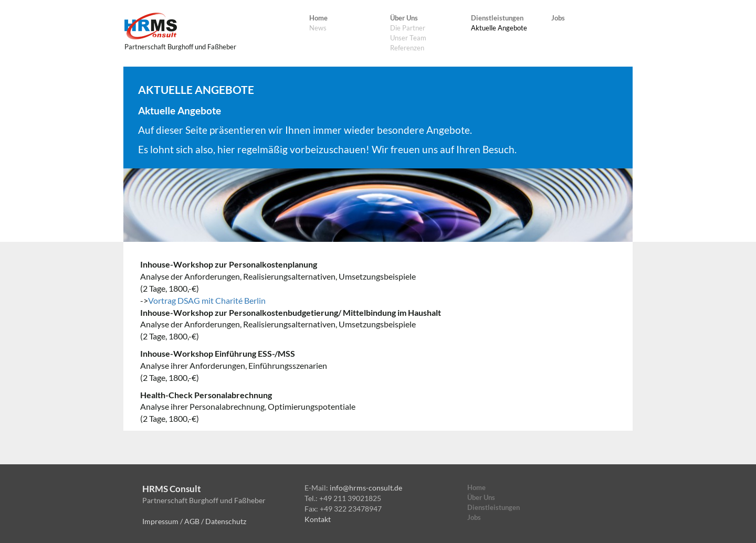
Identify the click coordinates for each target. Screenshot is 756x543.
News (318, 28)
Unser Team (408, 38)
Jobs (558, 18)
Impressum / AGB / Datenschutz (194, 521)
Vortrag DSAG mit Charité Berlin (207, 300)
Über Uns (404, 18)
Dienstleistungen (497, 18)
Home (318, 18)
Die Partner (408, 28)
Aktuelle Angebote (499, 28)
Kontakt (318, 519)
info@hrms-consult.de (366, 488)
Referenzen (407, 48)
